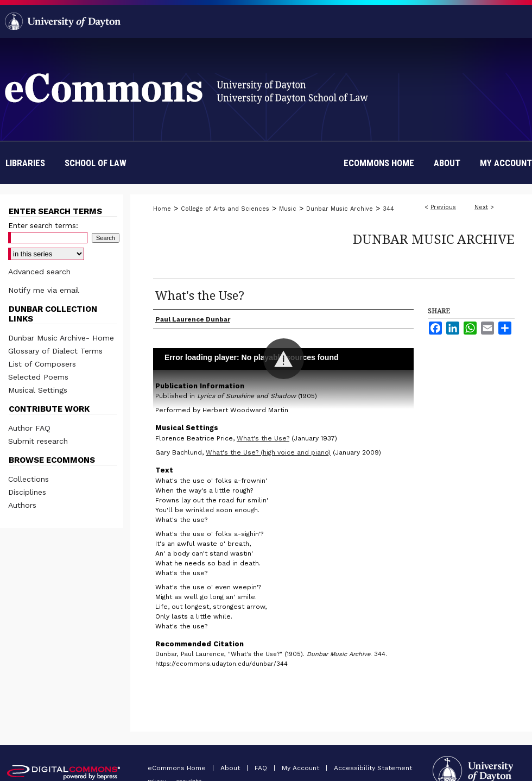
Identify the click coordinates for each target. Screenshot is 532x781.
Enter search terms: (43, 226)
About (231, 768)
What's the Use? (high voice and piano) (268, 452)
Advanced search (39, 272)
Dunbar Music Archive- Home (61, 338)
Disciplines (27, 492)
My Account (302, 768)
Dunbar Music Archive (340, 209)
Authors (22, 505)
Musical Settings (38, 390)
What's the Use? (263, 438)
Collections (28, 479)
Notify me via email (44, 290)
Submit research (38, 441)
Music (288, 209)
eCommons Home (178, 768)
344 (388, 209)
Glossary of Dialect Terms (55, 351)
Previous (443, 207)
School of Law (96, 163)
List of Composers (42, 364)
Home (162, 209)
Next (481, 207)
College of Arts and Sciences (225, 209)
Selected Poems (38, 377)
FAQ (262, 768)
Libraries (25, 163)
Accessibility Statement (373, 768)
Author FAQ (29, 428)
